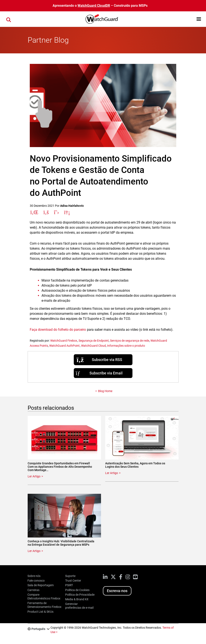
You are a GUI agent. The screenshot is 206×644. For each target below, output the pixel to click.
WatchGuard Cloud (93, 346)
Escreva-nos (117, 591)
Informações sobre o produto (126, 346)
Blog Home (105, 391)
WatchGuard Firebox (64, 341)
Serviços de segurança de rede (130, 341)
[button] (199, 19)
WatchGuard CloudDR (94, 6)
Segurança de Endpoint (94, 341)
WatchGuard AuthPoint (64, 346)
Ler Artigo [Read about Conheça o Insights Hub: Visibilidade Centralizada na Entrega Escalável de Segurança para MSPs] (34, 551)
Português (38, 629)
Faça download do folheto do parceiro (58, 330)
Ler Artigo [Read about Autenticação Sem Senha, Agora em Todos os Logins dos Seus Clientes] (112, 473)
